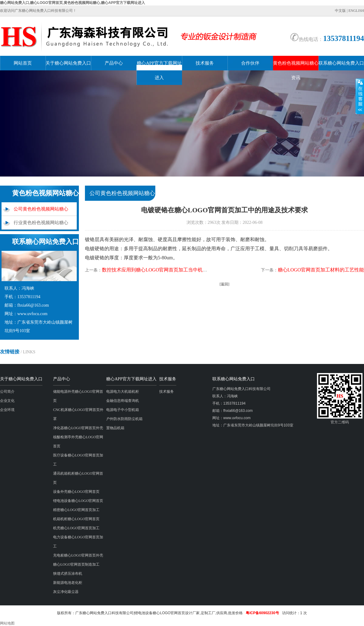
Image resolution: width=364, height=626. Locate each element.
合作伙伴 (250, 63)
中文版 (340, 11)
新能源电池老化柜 (68, 583)
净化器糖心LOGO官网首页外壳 (78, 428)
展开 (360, 96)
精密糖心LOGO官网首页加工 (76, 510)
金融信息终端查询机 (123, 401)
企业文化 (7, 401)
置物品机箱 (115, 428)
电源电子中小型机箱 (123, 410)
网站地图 (7, 623)
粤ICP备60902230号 (262, 613)
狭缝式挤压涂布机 (68, 574)
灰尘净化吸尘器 (66, 592)
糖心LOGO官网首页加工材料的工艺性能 (321, 270)
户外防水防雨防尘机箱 (124, 419)
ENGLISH (356, 11)
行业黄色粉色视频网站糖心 (41, 223)
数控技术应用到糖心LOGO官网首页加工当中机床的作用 (162, 270)
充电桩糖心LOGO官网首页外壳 (78, 555)
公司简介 (7, 392)
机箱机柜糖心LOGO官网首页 (76, 519)
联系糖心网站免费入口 (341, 63)
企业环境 (7, 410)
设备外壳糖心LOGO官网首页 (76, 492)
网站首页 (23, 63)
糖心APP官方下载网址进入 (159, 70)
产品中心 (114, 63)
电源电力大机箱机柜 (123, 392)
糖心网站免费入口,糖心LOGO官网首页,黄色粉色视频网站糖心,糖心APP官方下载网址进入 (72, 3)
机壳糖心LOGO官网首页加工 (76, 528)
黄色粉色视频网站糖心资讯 (296, 70)
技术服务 (205, 63)
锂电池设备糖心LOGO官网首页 (78, 501)
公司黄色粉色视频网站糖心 (41, 209)
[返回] (224, 284)
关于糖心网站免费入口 (68, 63)
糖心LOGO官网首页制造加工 (76, 564)
